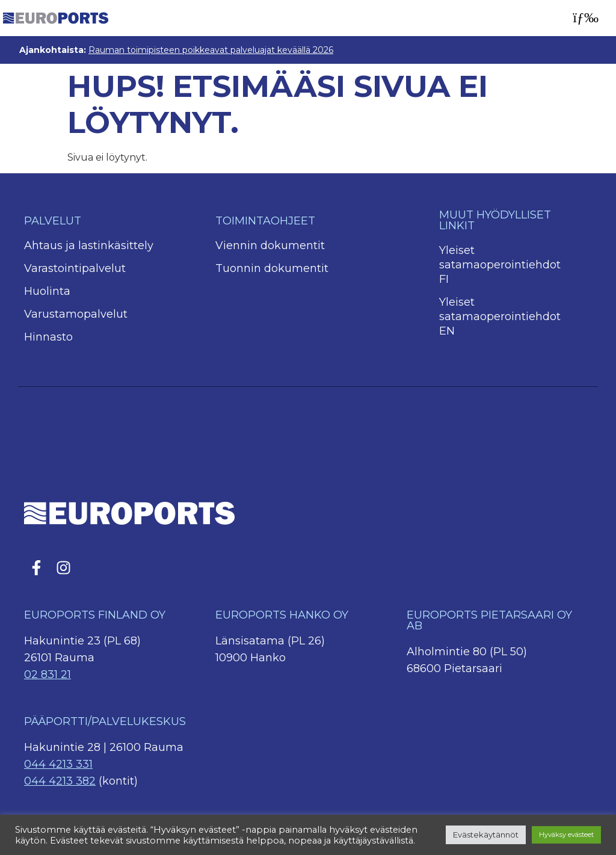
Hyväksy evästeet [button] (566, 835)
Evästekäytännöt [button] (486, 835)
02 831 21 (48, 674)
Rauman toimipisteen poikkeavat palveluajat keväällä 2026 (211, 50)
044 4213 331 (58, 764)
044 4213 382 (60, 781)
